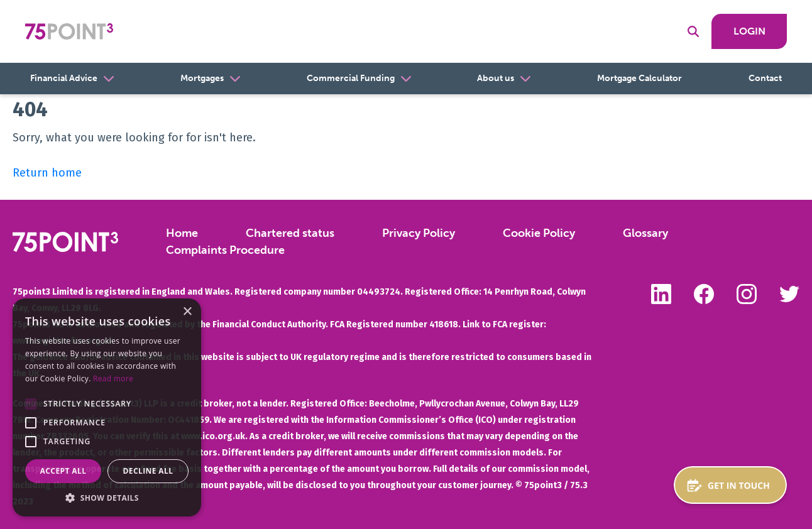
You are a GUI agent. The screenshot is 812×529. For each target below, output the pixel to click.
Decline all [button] (148, 471)
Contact (765, 78)
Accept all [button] (63, 471)
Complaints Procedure (225, 250)
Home (182, 233)
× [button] (187, 312)
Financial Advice (64, 78)
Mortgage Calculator (639, 78)
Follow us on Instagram (747, 294)
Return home (47, 173)
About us (496, 78)
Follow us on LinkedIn (661, 294)
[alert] (107, 407)
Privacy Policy (419, 233)
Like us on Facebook (704, 294)
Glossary (645, 233)
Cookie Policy (539, 233)
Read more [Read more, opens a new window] (113, 379)
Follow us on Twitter (789, 294)
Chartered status (290, 233)
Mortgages (202, 78)
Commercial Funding (351, 78)
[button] (31, 404)
